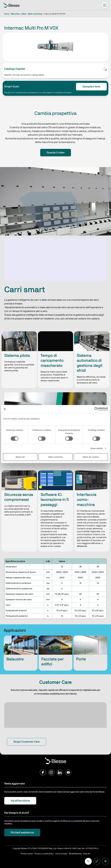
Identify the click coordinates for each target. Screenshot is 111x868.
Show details (97, 448)
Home (7, 14)
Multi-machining (35, 14)
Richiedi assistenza (22, 833)
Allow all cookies (91, 457)
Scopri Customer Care (27, 742)
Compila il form (91, 87)
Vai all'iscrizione (20, 801)
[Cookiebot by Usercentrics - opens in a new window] (96, 409)
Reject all (20, 457)
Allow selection (56, 457)
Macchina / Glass (19, 14)
